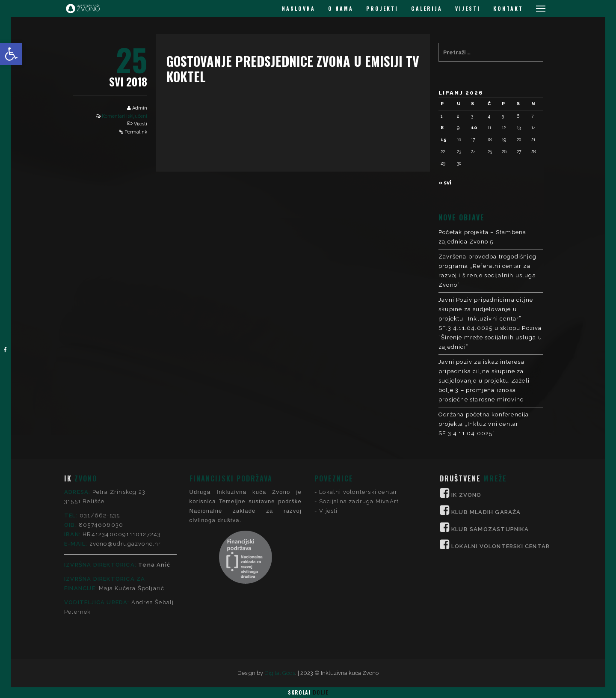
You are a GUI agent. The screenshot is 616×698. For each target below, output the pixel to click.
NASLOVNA (299, 8)
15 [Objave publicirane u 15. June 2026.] (443, 140)
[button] (11, 54)
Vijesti (141, 124)
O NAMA (341, 8)
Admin (140, 108)
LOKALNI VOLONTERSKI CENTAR (500, 477)
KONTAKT (508, 8)
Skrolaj (308, 692)
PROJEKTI (382, 8)
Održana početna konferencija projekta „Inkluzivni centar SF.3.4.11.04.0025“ (484, 424)
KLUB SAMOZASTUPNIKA (490, 459)
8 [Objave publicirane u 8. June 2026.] (442, 128)
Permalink (136, 132)
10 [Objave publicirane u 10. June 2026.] (474, 128)
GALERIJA (427, 8)
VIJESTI (468, 8)
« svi (445, 183)
